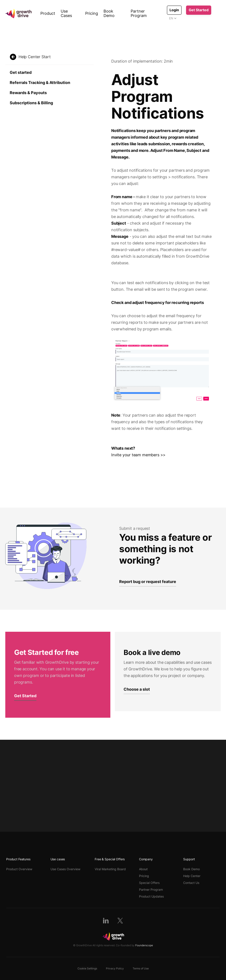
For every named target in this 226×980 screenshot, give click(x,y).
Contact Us (191, 883)
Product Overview (19, 869)
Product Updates (151, 896)
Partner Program (139, 13)
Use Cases (66, 13)
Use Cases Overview (65, 869)
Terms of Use (141, 968)
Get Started (199, 10)
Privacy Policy (115, 968)
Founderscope (144, 945)
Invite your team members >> (138, 455)
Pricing (92, 13)
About (143, 869)
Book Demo (109, 13)
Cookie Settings (87, 968)
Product (48, 13)
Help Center (192, 876)
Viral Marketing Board (110, 869)
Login (174, 10)
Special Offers (149, 883)
